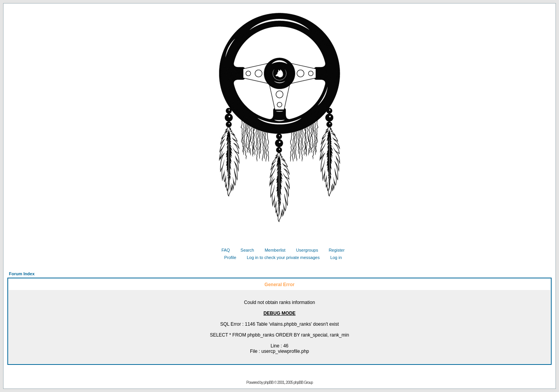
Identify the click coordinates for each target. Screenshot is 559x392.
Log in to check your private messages (280, 257)
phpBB (268, 383)
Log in (333, 257)
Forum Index (22, 274)
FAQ (223, 250)
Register (334, 250)
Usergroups (304, 250)
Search (245, 250)
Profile (227, 257)
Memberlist (272, 250)
